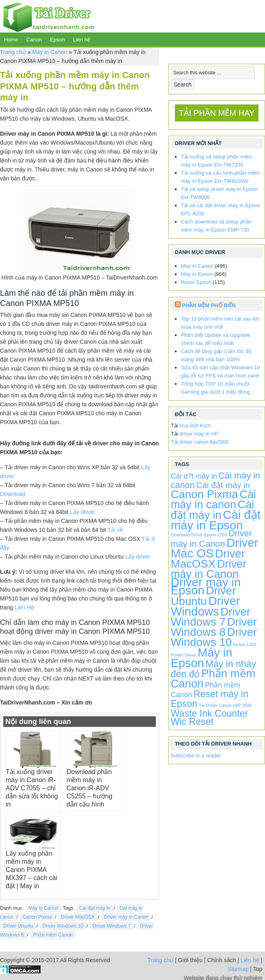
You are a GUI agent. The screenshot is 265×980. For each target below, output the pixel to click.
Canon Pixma (37, 917)
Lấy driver (82, 512)
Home (11, 40)
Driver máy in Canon (126, 917)
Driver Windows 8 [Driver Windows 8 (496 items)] (214, 627)
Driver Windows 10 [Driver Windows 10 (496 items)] (214, 637)
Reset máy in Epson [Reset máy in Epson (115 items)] (210, 699)
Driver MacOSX (78, 917)
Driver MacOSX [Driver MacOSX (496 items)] (208, 559)
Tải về (115, 530)
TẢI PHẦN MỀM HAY (217, 113)
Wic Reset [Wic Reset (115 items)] (192, 722)
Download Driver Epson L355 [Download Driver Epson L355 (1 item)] (199, 535)
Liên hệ (82, 40)
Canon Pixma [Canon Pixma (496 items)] (205, 494)
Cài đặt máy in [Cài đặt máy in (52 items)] (223, 485)
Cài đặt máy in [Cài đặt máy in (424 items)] (213, 510)
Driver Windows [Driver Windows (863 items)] (206, 606)
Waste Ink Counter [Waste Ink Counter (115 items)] (210, 713)
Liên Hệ (24, 607)
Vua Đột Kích (195, 426)
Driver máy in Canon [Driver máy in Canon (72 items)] (211, 539)
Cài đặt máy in (95, 908)
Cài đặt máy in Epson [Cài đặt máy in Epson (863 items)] (216, 520)
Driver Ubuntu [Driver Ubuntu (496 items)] (203, 596)
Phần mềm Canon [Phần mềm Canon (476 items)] (213, 679)
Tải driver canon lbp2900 (200, 442)
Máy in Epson (197, 274)
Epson (57, 40)
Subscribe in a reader (196, 756)
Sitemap (238, 969)
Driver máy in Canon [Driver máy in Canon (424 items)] (209, 569)
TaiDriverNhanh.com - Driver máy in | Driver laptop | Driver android (47, 16)
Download (13, 494)
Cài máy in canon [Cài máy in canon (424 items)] (213, 499)
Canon (34, 40)
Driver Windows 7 (112, 926)
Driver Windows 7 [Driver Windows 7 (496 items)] (211, 617)
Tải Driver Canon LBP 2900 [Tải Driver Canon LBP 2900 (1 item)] (225, 705)
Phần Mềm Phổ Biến (209, 305)
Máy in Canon (50, 52)
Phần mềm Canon (53, 935)
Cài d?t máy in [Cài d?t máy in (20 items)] (194, 476)
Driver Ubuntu (18, 926)
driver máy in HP (199, 434)
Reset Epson (196, 282)
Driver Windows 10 (63, 926)
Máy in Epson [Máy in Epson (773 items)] (202, 658)
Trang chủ (13, 52)
